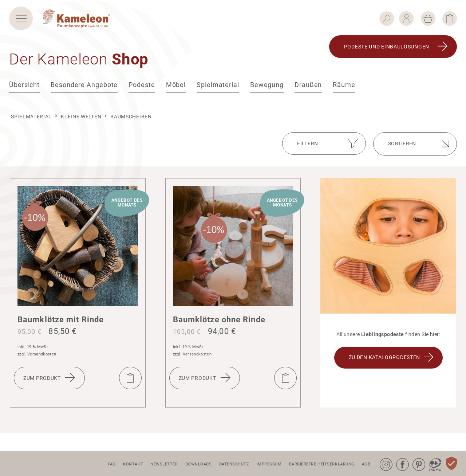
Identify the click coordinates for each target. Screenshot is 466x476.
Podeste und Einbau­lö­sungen (387, 52)
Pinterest (414, 458)
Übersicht (24, 90)
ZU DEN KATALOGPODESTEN (384, 357)
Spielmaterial (218, 90)
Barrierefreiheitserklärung (322, 464)
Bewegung (267, 90)
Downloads (199, 464)
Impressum (269, 464)
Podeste (142, 90)
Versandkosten (42, 354)
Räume (344, 90)
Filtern (308, 143)
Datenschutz (234, 464)
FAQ (112, 464)
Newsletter (164, 464)
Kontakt (133, 464)
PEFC (430, 458)
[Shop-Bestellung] (415, 144)
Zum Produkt (42, 378)
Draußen (308, 90)
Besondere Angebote (84, 90)
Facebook (398, 458)
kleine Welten (81, 117)
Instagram (381, 458)
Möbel (176, 90)
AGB (366, 464)
